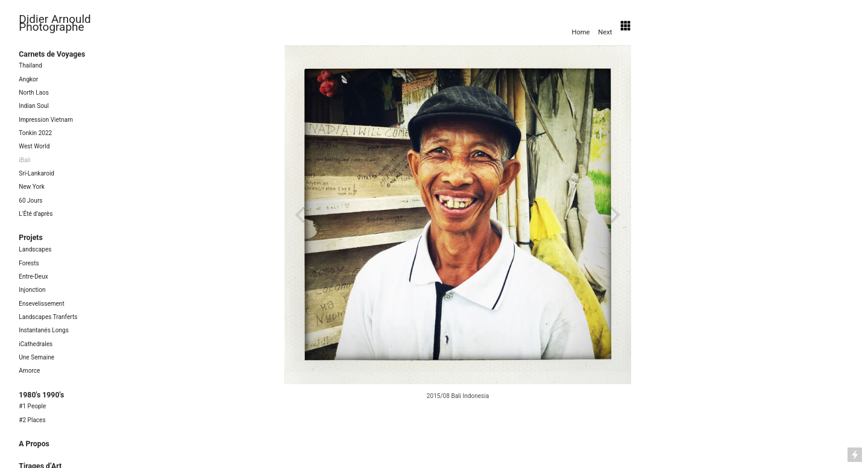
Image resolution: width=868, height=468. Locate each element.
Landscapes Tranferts (48, 317)
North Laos (34, 93)
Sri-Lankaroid (36, 173)
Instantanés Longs (44, 330)
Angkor (28, 79)
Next (606, 32)
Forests (29, 263)
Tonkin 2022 (35, 133)
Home (580, 32)
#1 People (32, 406)
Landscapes (35, 249)
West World (34, 146)
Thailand (30, 65)
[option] (458, 224)
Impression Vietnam (46, 120)
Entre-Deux (33, 277)
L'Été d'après (36, 214)
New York (31, 187)
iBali (24, 160)
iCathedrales (36, 344)
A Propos (34, 444)
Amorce (29, 371)
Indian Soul (34, 106)
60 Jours (30, 201)
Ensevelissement (41, 304)
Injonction (32, 290)
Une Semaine (36, 357)
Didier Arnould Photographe (55, 23)
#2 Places (32, 420)
